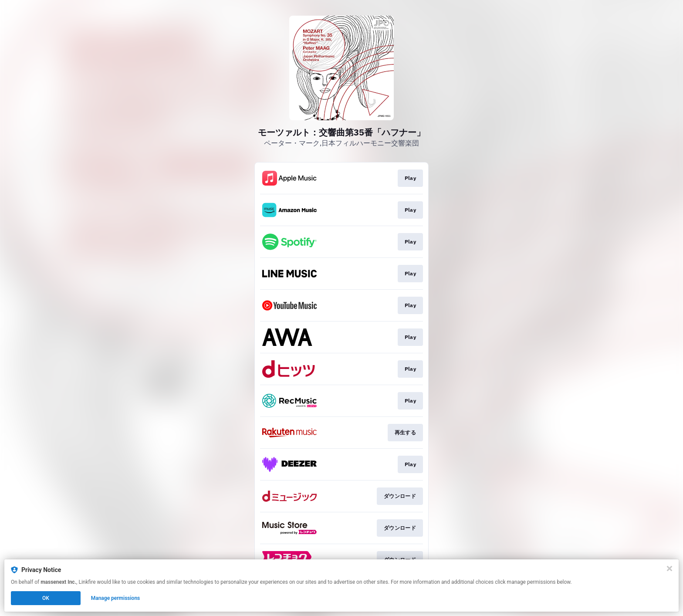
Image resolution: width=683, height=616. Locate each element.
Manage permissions (116, 598)
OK (46, 598)
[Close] (669, 569)
